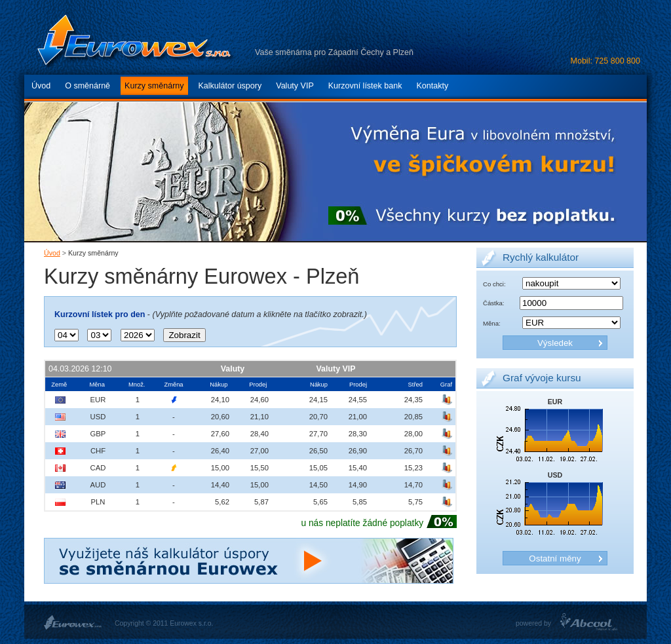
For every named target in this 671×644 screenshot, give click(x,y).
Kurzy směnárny (154, 86)
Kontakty (432, 86)
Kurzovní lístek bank (365, 86)
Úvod (41, 86)
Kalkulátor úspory (230, 86)
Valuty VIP (295, 86)
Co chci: (494, 284)
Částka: (493, 303)
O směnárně (87, 86)
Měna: (492, 323)
